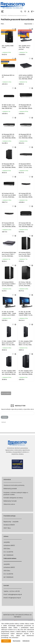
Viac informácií (14, 638)
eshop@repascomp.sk (15, 594)
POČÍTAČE (4, 16)
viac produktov (6, 393)
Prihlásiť (5, 417)
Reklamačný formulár (10, 501)
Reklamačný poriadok (10, 489)
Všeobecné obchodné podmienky (14, 485)
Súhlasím (6, 641)
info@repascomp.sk (15, 598)
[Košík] (33, 11)
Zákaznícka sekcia (9, 504)
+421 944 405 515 (14, 591)
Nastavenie (17, 641)
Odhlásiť (4, 422)
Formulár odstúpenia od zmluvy (13, 498)
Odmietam (26, 641)
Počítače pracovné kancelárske (17, 16)
